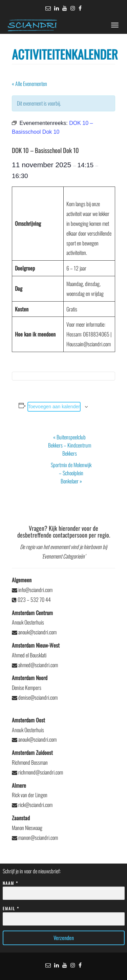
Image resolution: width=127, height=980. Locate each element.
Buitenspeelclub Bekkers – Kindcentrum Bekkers (70, 445)
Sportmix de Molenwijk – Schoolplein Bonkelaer (71, 473)
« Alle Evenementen (29, 84)
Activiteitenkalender (65, 54)
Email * (64, 914)
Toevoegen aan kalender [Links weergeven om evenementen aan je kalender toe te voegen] (54, 407)
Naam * (64, 888)
